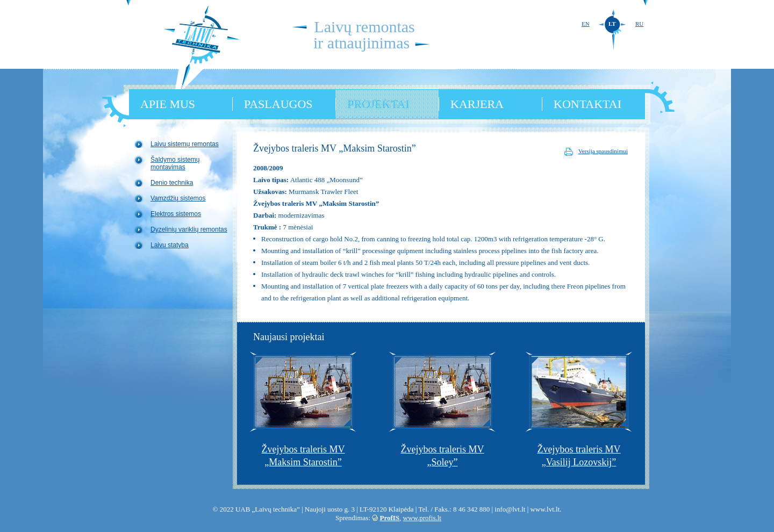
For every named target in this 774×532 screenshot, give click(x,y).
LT (612, 24)
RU (639, 24)
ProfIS (390, 518)
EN (586, 24)
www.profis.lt (422, 518)
